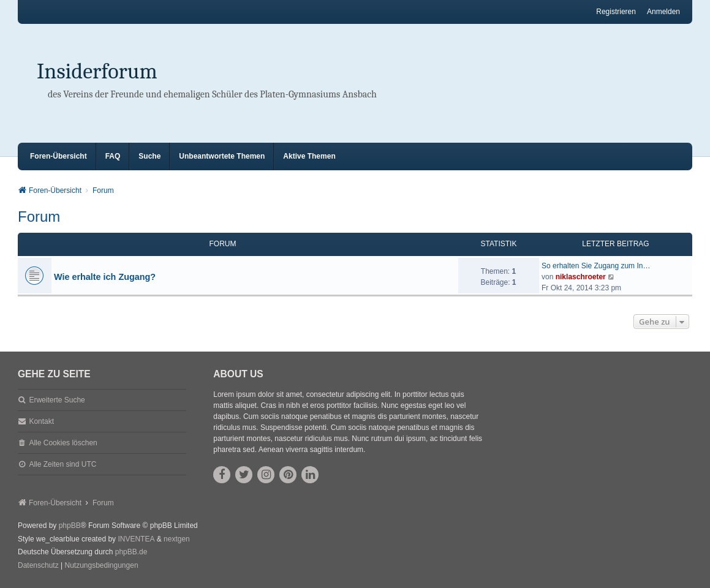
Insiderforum (97, 71)
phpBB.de (131, 552)
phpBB (70, 526)
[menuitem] (38, 566)
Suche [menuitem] (149, 156)
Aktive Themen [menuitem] (309, 156)
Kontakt (41, 421)
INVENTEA (136, 539)
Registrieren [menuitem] (616, 12)
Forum (39, 217)
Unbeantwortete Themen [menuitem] (222, 156)
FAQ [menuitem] (113, 156)
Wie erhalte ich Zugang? (105, 277)
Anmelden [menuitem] (663, 12)
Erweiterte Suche (57, 400)
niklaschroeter (581, 277)
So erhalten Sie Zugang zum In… (596, 266)
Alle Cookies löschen (63, 443)
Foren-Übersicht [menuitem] (59, 156)
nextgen (177, 539)
